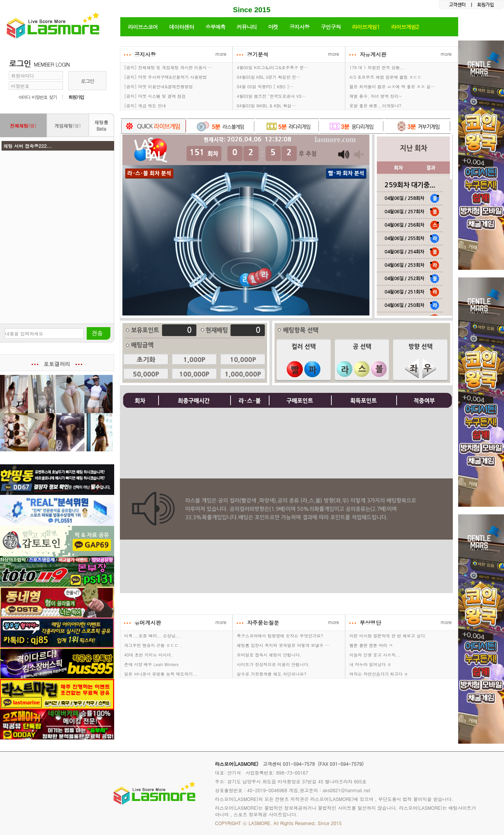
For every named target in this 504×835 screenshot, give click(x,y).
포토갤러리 (57, 364)
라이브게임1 (366, 27)
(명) (23, 126)
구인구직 (331, 27)
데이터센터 (182, 27)
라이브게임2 (405, 27)
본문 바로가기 (0, 0)
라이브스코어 (143, 27)
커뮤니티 (247, 27)
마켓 (273, 27)
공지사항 (299, 27)
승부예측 (215, 27)
